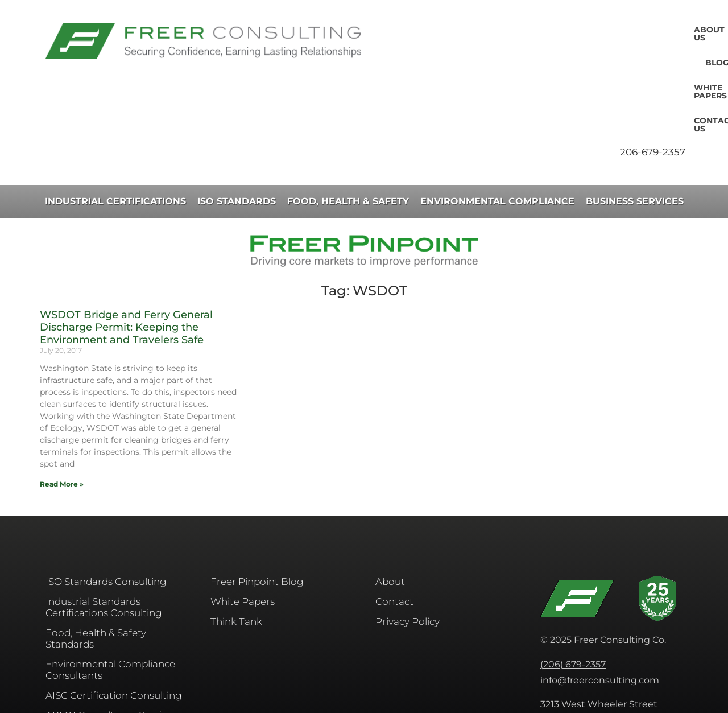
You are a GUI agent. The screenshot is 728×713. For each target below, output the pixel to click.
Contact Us (655, 30)
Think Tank (236, 522)
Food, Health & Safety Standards (96, 539)
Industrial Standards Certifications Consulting (104, 508)
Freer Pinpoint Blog (257, 483)
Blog (518, 30)
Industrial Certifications (115, 102)
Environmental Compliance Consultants (110, 571)
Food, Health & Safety (348, 102)
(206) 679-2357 (573, 565)
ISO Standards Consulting (106, 483)
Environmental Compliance (497, 102)
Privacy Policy (408, 522)
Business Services (635, 102)
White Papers (579, 30)
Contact (394, 502)
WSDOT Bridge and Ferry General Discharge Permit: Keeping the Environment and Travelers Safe (126, 228)
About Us (467, 30)
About (390, 483)
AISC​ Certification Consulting (114, 596)
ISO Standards (237, 102)
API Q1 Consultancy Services (111, 616)
